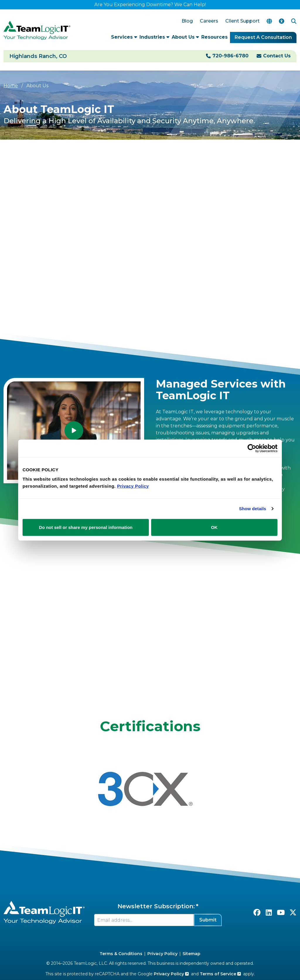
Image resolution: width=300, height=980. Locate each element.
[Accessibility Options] (282, 21)
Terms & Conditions (121, 954)
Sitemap (191, 954)
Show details (253, 509)
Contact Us (277, 56)
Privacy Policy (162, 954)
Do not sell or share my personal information (86, 527)
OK (214, 527)
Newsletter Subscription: (156, 906)
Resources (214, 37)
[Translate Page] (269, 21)
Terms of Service (220, 974)
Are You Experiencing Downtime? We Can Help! (150, 5)
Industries (154, 37)
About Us (185, 37)
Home (11, 86)
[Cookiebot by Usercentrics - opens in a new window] (252, 448)
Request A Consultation (263, 37)
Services (124, 37)
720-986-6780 (230, 56)
